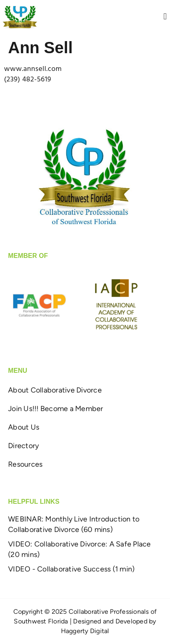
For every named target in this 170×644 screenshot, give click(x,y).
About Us (24, 427)
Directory (23, 446)
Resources (25, 464)
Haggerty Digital (85, 631)
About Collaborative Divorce (55, 390)
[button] (165, 17)
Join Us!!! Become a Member (56, 409)
